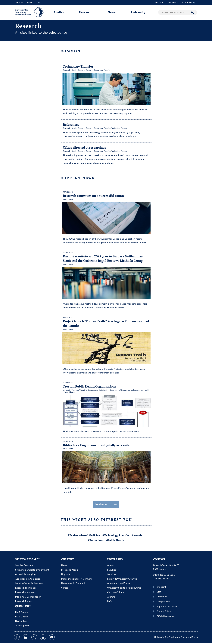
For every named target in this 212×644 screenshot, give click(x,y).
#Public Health (115, 540)
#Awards (137, 535)
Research (85, 12)
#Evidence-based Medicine (84, 535)
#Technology (96, 540)
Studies (59, 12)
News (112, 12)
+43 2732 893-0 (161, 579)
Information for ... (28, 3)
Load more (106, 505)
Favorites (188, 2)
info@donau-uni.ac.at (164, 575)
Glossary (172, 2)
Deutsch (159, 2)
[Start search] (192, 12)
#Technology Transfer (116, 535)
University (138, 12)
